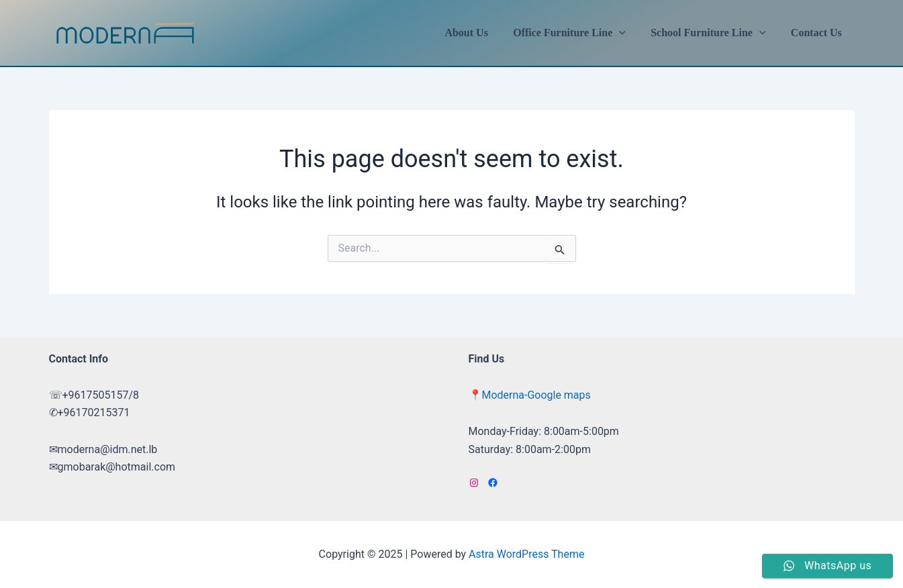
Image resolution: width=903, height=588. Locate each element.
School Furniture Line (713, 33)
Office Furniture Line (578, 33)
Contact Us (818, 33)
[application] (628, 33)
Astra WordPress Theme (526, 554)
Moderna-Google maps (536, 395)
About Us (479, 33)
